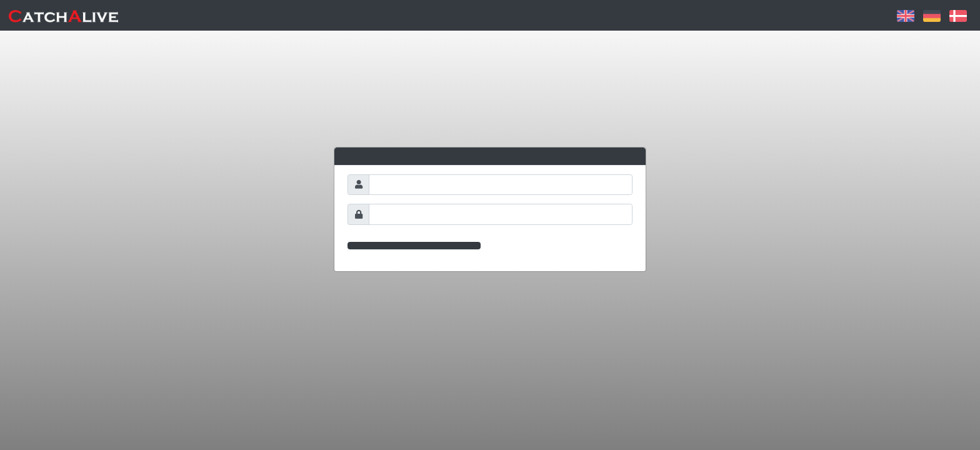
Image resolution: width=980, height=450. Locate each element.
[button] (906, 15)
